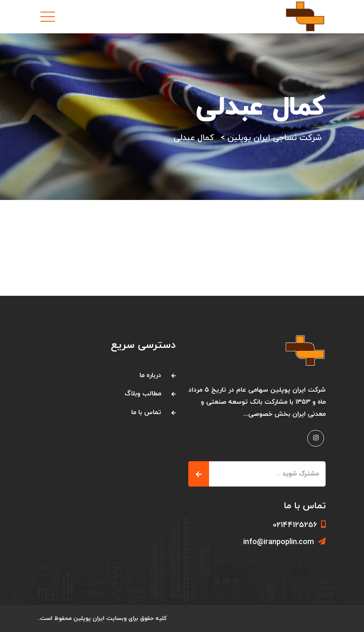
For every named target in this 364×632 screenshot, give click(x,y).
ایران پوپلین (89, 618)
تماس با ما (146, 412)
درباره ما (150, 375)
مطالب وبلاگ (143, 394)
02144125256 (299, 525)
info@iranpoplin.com (284, 542)
